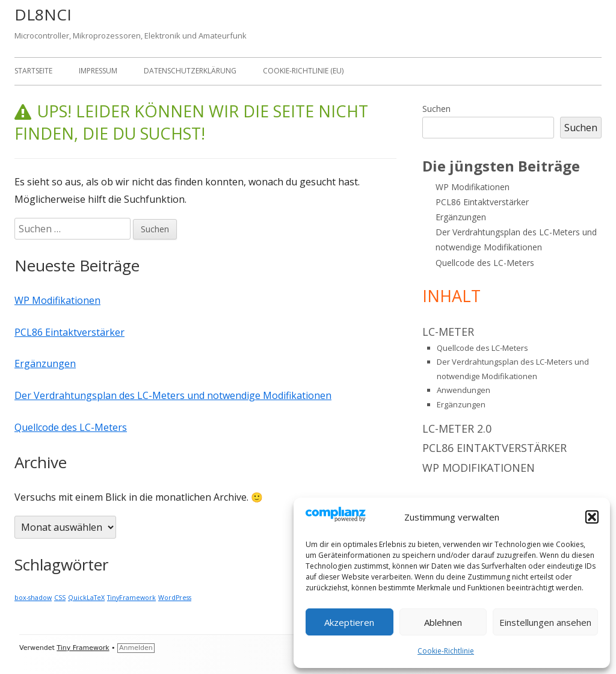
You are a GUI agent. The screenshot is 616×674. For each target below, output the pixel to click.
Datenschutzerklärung (190, 71)
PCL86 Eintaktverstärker (69, 332)
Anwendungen (464, 390)
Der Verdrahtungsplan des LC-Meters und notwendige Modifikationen (173, 395)
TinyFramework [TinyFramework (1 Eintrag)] (131, 598)
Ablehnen (443, 622)
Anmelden (136, 648)
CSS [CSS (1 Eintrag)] (60, 598)
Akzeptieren (349, 622)
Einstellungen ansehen (545, 622)
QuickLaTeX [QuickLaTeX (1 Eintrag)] (86, 598)
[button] (592, 517)
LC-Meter (448, 332)
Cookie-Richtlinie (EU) (303, 71)
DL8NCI (43, 14)
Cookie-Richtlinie (446, 651)
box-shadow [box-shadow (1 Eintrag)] (33, 598)
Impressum (98, 71)
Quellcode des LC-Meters (71, 427)
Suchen (436, 109)
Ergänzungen (45, 363)
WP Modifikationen (57, 300)
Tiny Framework (83, 648)
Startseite (33, 71)
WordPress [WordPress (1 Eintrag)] (175, 598)
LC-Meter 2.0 (457, 428)
